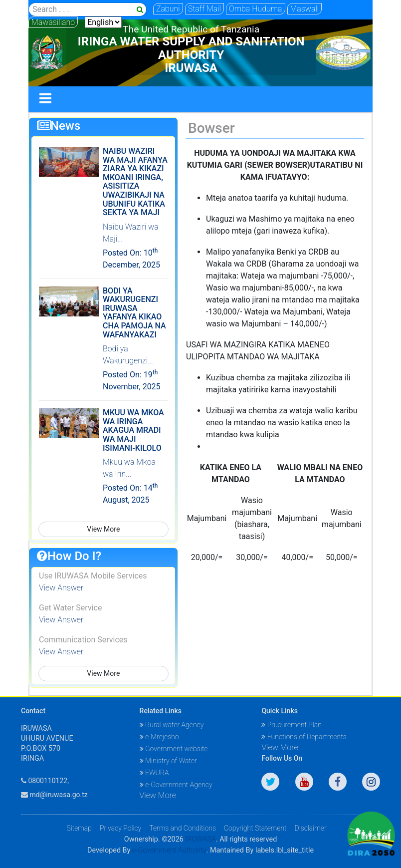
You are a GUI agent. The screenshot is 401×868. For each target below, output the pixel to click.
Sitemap (79, 828)
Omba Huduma (256, 9)
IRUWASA (200, 839)
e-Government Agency (176, 785)
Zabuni (168, 9)
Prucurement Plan (291, 725)
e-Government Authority (169, 850)
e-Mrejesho (159, 737)
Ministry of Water (168, 761)
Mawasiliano (53, 22)
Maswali (305, 9)
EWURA (154, 773)
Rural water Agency (172, 725)
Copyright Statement (255, 828)
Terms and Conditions (183, 828)
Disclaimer (311, 828)
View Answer (61, 588)
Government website (174, 749)
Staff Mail (204, 9)
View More (103, 529)
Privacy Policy (120, 828)
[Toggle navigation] (45, 99)
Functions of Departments (304, 737)
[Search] (88, 9)
